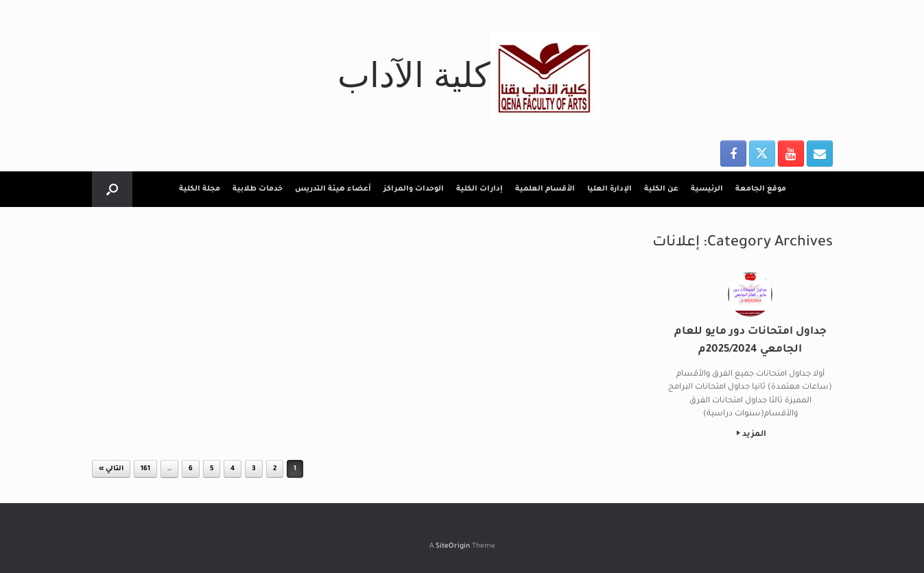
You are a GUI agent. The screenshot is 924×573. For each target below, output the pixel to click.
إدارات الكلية (479, 189)
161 (145, 469)
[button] (112, 189)
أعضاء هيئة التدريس (333, 189)
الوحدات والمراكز (414, 189)
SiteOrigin (453, 547)
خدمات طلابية (258, 189)
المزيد (751, 435)
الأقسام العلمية (545, 189)
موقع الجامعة (761, 189)
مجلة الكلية (200, 189)
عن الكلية (661, 189)
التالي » (111, 469)
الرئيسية (707, 189)
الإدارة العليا (609, 189)
